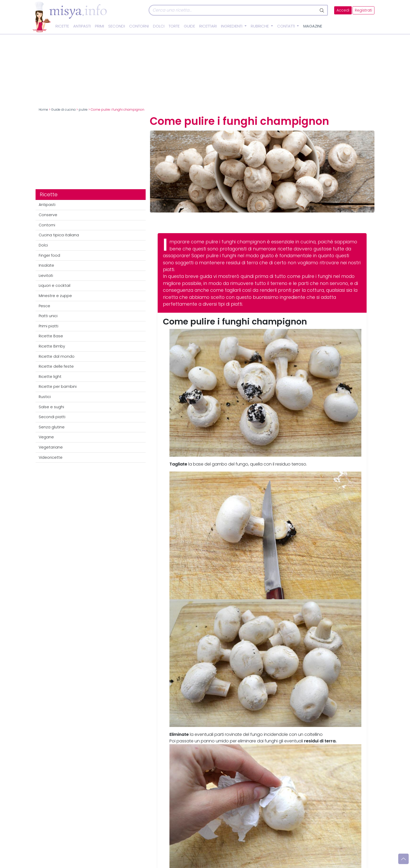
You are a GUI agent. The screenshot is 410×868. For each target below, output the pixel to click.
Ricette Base (51, 336)
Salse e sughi (51, 407)
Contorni (139, 26)
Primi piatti (49, 326)
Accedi (343, 10)
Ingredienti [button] (232, 26)
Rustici (45, 397)
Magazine (313, 26)
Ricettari (208, 26)
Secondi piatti (52, 417)
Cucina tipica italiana (59, 235)
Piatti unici (48, 316)
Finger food (49, 255)
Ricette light (50, 377)
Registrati (363, 10)
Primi (99, 26)
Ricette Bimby (52, 346)
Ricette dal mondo (57, 356)
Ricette (62, 26)
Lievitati (46, 276)
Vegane (46, 437)
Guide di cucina (63, 110)
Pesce (44, 306)
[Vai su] (403, 859)
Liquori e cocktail (55, 285)
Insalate (46, 265)
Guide (189, 26)
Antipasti (82, 26)
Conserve (48, 215)
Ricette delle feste (56, 366)
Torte (174, 26)
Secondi (117, 26)
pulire (83, 110)
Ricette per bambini (58, 387)
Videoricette (51, 457)
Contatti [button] (287, 26)
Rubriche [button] (260, 26)
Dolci (159, 26)
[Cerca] (233, 10)
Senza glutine (52, 427)
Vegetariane (51, 447)
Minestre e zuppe (55, 296)
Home (43, 110)
